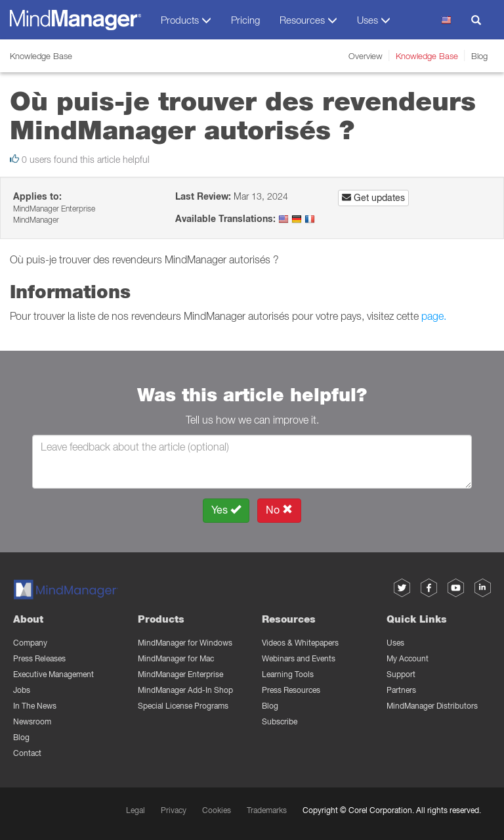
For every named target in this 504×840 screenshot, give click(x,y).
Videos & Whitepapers (300, 643)
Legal (136, 810)
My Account (408, 658)
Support (401, 674)
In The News (35, 706)
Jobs (22, 690)
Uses (395, 643)
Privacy (174, 810)
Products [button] (186, 20)
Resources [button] (308, 20)
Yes (226, 510)
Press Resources (291, 690)
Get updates (373, 198)
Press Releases (39, 658)
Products (161, 619)
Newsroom (32, 721)
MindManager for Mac (176, 658)
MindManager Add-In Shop (185, 690)
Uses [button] (374, 20)
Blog (479, 56)
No (279, 510)
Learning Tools (288, 674)
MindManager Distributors (432, 706)
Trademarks (267, 810)
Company (30, 643)
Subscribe (280, 721)
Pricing (245, 20)
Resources (289, 619)
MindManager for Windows (185, 643)
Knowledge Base (427, 56)
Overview (366, 56)
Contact (27, 753)
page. (434, 316)
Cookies (217, 810)
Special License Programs (183, 706)
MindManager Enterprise (180, 674)
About (28, 619)
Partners (401, 690)
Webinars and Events (299, 658)
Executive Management (53, 674)
